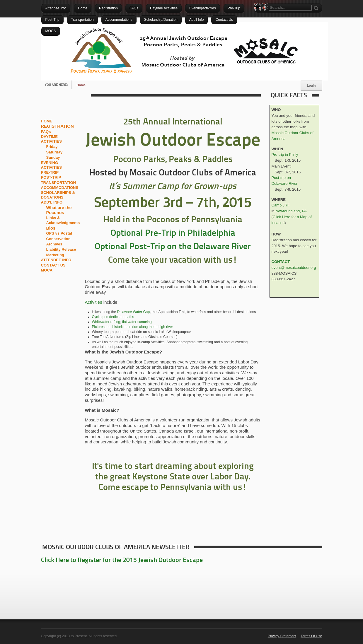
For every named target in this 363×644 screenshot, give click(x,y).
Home (81, 85)
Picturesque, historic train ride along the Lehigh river (133, 327)
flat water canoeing (137, 322)
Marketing (55, 255)
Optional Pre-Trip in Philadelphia (173, 234)
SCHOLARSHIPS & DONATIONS (58, 195)
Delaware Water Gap (134, 312)
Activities (94, 302)
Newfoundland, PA (291, 211)
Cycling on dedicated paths (113, 317)
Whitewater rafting (106, 322)
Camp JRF (281, 205)
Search (259, 18)
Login (311, 86)
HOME (47, 121)
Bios (51, 228)
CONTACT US (53, 265)
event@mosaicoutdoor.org (294, 268)
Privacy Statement (282, 636)
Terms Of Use (311, 636)
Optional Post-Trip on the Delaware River (173, 247)
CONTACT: (281, 262)
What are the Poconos (59, 210)
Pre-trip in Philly (285, 154)
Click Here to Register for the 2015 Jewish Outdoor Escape (122, 560)
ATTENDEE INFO (56, 260)
